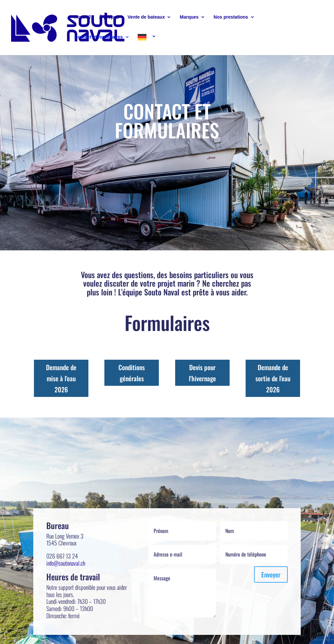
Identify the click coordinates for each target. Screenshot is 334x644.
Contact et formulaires (99, 37)
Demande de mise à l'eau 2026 (61, 378)
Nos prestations (231, 17)
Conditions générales (132, 373)
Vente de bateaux (146, 17)
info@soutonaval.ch (66, 563)
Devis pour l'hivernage (202, 373)
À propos (109, 17)
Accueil (83, 17)
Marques (189, 17)
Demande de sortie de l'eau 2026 (273, 378)
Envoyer (271, 574)
